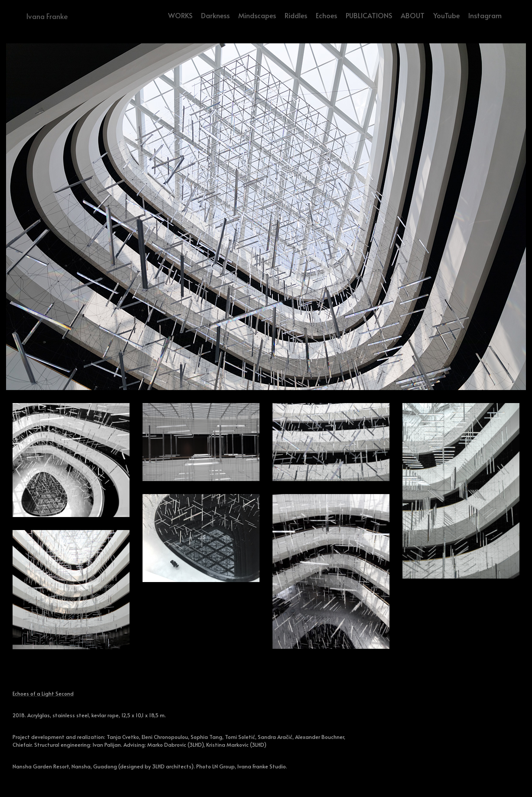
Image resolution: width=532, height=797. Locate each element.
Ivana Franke (47, 16)
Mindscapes (257, 15)
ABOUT (413, 15)
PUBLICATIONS (369, 15)
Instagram (485, 15)
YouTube (446, 15)
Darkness (215, 15)
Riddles (296, 15)
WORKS (180, 15)
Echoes (326, 15)
